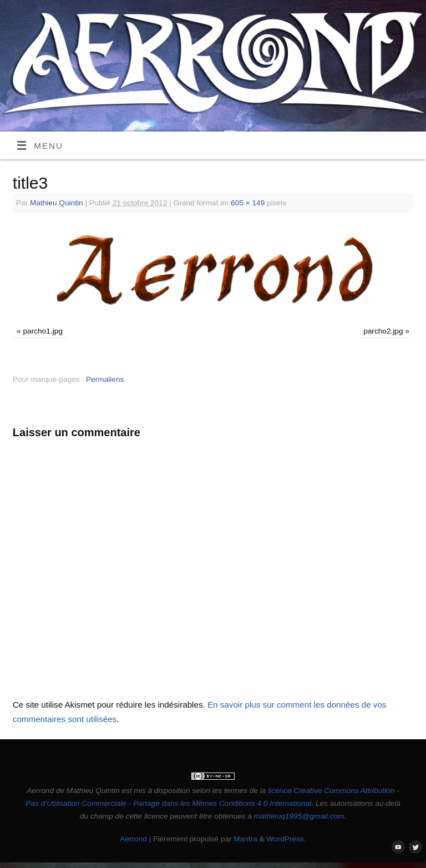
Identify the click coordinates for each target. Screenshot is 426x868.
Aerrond (133, 839)
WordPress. (286, 839)
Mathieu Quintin (57, 203)
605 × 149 (248, 203)
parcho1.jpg (42, 331)
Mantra (245, 839)
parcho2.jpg (383, 331)
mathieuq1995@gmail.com (299, 816)
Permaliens (105, 379)
